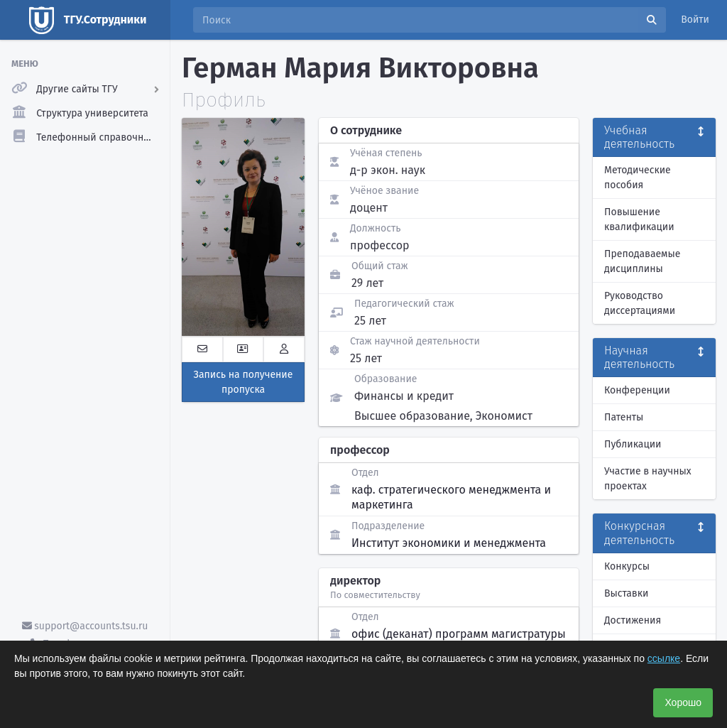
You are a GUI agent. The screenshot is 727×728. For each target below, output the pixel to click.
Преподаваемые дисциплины (642, 261)
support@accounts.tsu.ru (85, 626)
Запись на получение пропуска (244, 382)
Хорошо (683, 702)
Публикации (633, 444)
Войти (695, 20)
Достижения (633, 620)
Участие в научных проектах (648, 479)
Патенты (624, 417)
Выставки (626, 593)
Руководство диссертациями (640, 303)
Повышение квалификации (639, 219)
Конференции (637, 390)
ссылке (664, 658)
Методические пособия (638, 178)
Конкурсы (627, 566)
